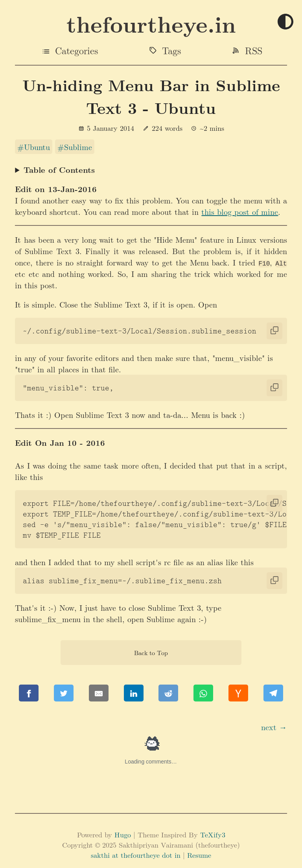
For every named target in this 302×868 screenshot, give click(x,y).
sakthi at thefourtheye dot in (137, 855)
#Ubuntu (34, 147)
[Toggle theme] (285, 22)
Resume (199, 855)
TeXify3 (213, 835)
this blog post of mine (240, 212)
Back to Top (151, 653)
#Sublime (75, 147)
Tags (171, 50)
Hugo (123, 835)
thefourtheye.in (151, 24)
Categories (76, 50)
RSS (254, 50)
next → (274, 727)
